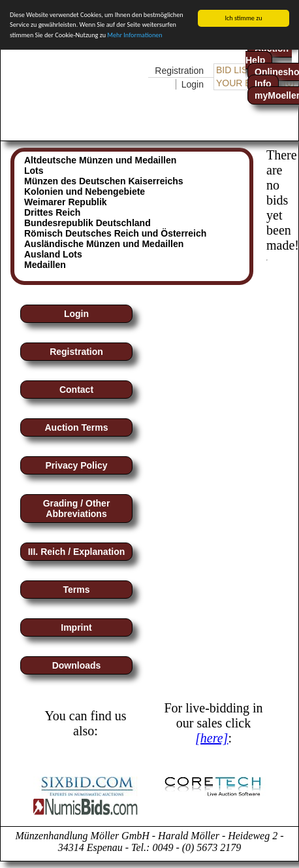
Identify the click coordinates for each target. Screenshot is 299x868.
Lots (34, 171)
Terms (77, 590)
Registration (179, 71)
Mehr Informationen (134, 34)
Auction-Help (269, 54)
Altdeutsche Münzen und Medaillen (100, 160)
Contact (76, 390)
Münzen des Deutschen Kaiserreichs (104, 181)
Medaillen (45, 265)
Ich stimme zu (243, 18)
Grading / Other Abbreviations (77, 509)
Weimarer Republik (66, 202)
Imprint (76, 627)
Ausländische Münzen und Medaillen (104, 244)
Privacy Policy (77, 465)
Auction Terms (77, 427)
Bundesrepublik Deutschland (87, 223)
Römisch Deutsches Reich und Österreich (115, 233)
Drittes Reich (52, 212)
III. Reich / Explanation (77, 552)
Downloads (77, 665)
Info (263, 84)
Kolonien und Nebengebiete (85, 192)
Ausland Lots (53, 254)
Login (193, 84)
